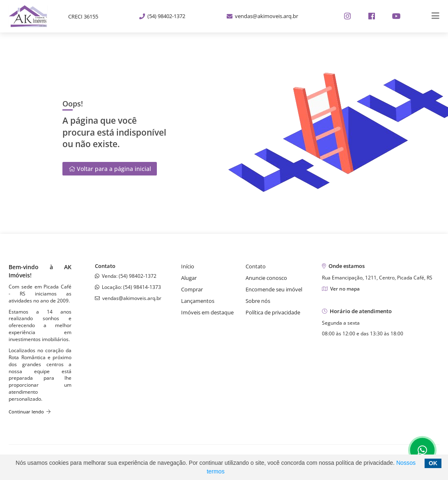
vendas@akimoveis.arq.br (262, 16)
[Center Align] (433, 16)
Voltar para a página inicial (110, 169)
